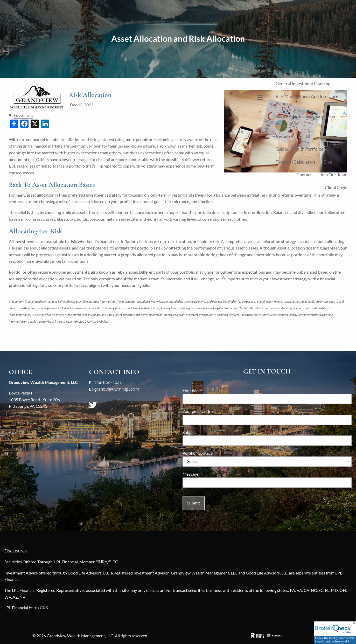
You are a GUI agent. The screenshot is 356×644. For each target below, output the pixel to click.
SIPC (113, 562)
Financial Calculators (295, 162)
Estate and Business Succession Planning (305, 120)
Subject (208, 432)
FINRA (101, 562)
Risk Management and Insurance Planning (307, 100)
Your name (211, 390)
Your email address (218, 411)
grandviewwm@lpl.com (117, 389)
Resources (285, 136)
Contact (304, 175)
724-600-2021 (108, 382)
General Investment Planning (303, 84)
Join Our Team (334, 175)
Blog (328, 162)
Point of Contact (216, 453)
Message (209, 474)
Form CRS (38, 608)
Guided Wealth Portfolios (300, 149)
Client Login (336, 188)
